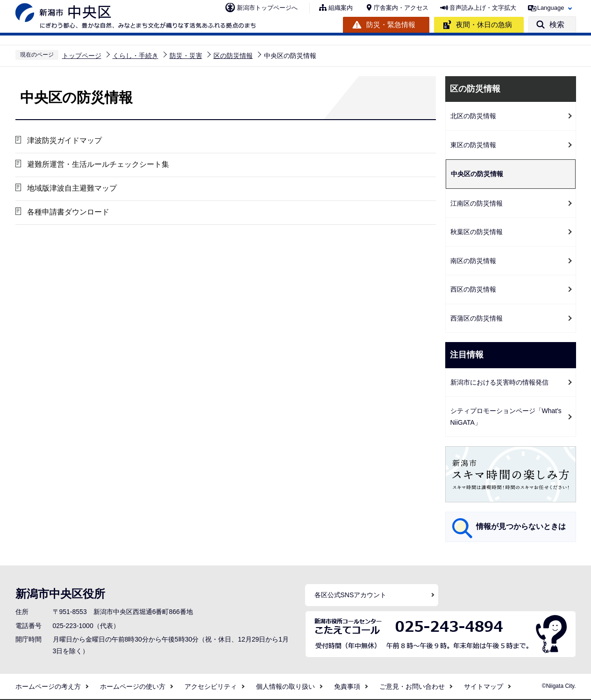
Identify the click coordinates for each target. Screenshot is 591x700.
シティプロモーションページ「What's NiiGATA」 (506, 417)
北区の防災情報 (473, 116)
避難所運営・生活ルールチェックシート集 (98, 164)
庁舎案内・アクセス (401, 8)
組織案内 (341, 8)
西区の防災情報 (473, 289)
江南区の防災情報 (477, 203)
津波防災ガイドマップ (64, 140)
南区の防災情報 (473, 261)
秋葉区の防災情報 (477, 232)
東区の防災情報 (473, 145)
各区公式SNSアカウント (351, 595)
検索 (557, 25)
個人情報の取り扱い (285, 686)
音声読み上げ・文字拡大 (483, 8)
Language (551, 8)
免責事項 (347, 686)
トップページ (82, 56)
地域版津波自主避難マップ (72, 188)
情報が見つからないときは (521, 526)
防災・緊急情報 (391, 25)
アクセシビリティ (211, 686)
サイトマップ (484, 686)
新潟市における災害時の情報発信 (499, 382)
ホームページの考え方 (48, 686)
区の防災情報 (233, 56)
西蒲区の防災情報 (477, 318)
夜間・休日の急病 (484, 25)
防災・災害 (186, 56)
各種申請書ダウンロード (68, 212)
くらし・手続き (135, 56)
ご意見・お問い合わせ (412, 686)
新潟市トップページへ (267, 8)
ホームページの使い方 (133, 686)
